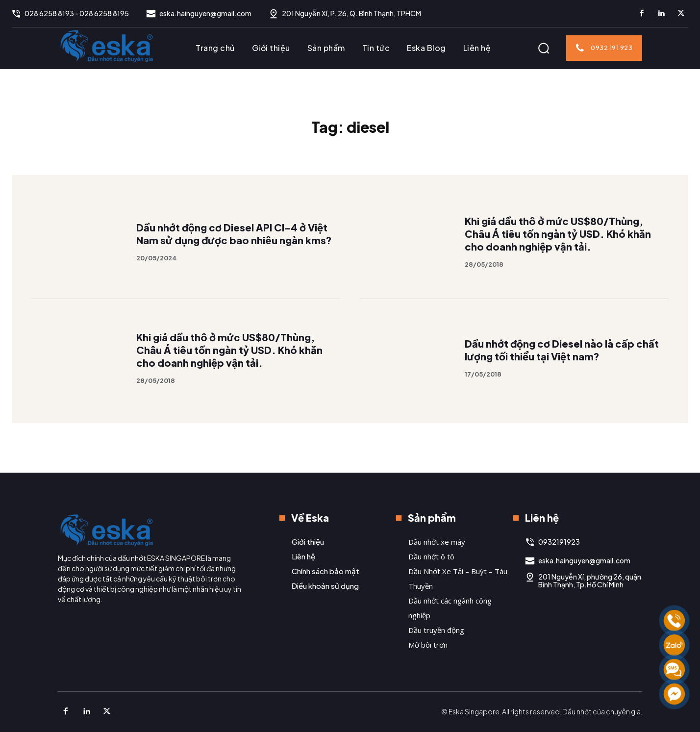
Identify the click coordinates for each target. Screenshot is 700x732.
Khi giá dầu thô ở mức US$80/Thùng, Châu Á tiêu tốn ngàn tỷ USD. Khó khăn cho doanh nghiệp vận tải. (558, 234)
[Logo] (107, 46)
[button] (544, 48)
